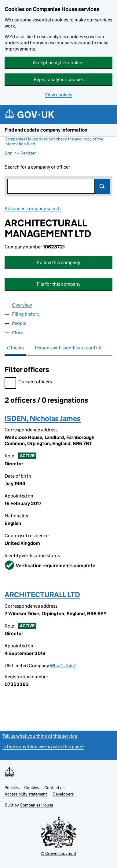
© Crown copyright (59, 853)
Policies (12, 788)
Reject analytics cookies (59, 79)
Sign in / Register (20, 153)
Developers (63, 794)
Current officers (28, 383)
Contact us (54, 788)
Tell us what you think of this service (40, 736)
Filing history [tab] (26, 314)
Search (102, 186)
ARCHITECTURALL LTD (42, 595)
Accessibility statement (26, 794)
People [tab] (19, 323)
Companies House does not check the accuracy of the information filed (54, 141)
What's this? (63, 666)
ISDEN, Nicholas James (43, 418)
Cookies (31, 788)
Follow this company (59, 262)
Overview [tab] (22, 305)
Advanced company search (33, 209)
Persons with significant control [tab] (68, 348)
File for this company (59, 284)
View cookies (59, 95)
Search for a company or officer (37, 167)
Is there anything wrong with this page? (43, 747)
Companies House (37, 805)
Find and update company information (46, 130)
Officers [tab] (15, 348)
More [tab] (18, 332)
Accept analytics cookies (59, 63)
